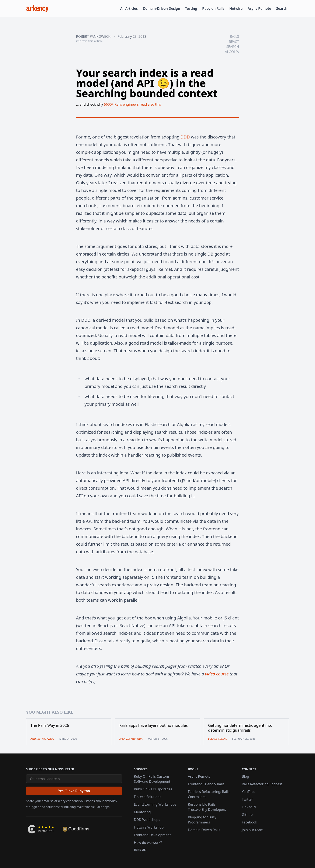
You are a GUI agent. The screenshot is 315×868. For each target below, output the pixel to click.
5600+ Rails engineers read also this (132, 104)
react (234, 42)
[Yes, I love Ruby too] (74, 791)
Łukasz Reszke (217, 739)
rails (234, 36)
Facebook (249, 822)
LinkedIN (249, 807)
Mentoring (142, 812)
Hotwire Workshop (149, 827)
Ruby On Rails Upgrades (153, 789)
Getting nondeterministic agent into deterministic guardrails (240, 728)
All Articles (129, 8)
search (233, 47)
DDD (185, 137)
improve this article (90, 41)
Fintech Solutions (147, 797)
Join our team (253, 830)
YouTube (249, 792)
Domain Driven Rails (204, 830)
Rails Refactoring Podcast (262, 784)
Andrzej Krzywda (42, 739)
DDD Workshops (147, 820)
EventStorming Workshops (155, 804)
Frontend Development (152, 835)
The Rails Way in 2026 (50, 725)
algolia (232, 52)
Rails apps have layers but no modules (153, 725)
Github (247, 815)
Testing (191, 8)
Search (282, 8)
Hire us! (140, 850)
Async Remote (260, 8)
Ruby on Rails (213, 8)
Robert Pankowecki (94, 36)
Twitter (247, 799)
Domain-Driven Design (161, 8)
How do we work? (148, 843)
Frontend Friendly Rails (206, 784)
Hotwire (236, 8)
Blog (245, 776)
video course (217, 674)
